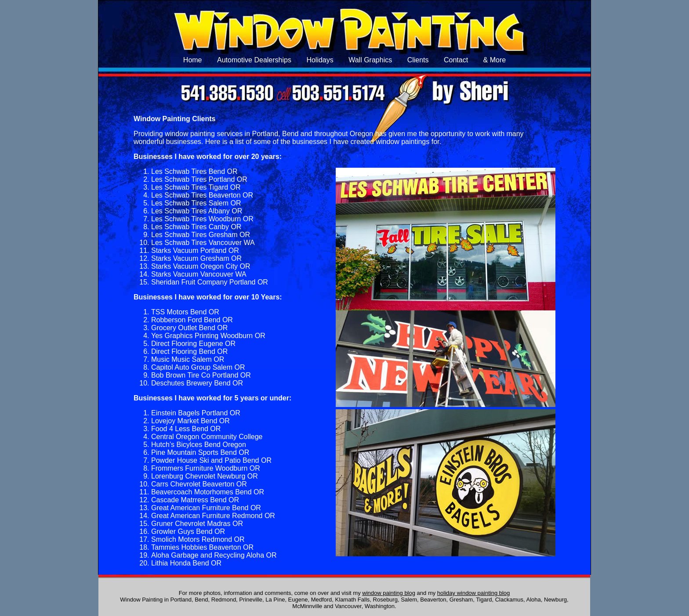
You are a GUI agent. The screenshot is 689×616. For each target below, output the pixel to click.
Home (193, 60)
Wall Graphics (370, 60)
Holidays (320, 60)
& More (495, 60)
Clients (418, 60)
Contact (456, 60)
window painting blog (389, 593)
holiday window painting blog (474, 593)
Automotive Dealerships (254, 60)
